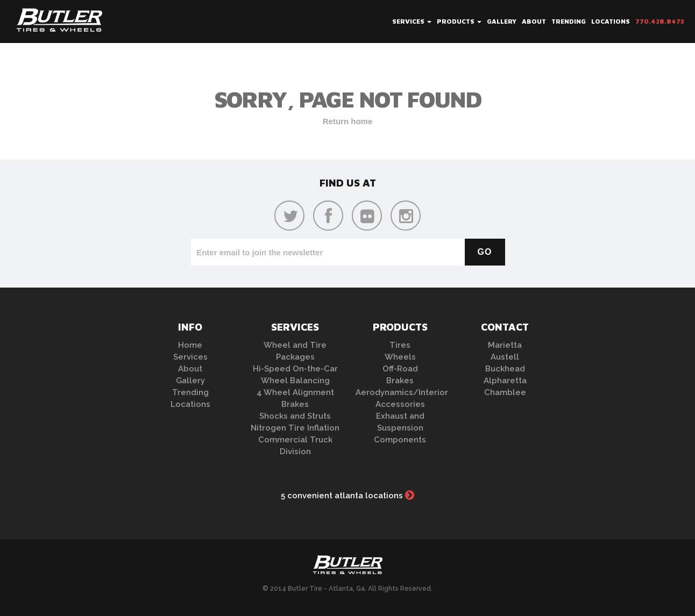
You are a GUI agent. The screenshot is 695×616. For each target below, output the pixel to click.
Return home (348, 121)
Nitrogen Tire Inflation (295, 428)
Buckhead (505, 369)
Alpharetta (505, 381)
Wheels (400, 357)
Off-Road (400, 369)
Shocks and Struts (295, 416)
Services (412, 21)
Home (190, 345)
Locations (611, 21)
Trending (569, 21)
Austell (505, 357)
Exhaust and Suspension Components (400, 428)
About (534, 21)
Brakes (295, 404)
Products (459, 21)
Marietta (505, 345)
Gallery (502, 21)
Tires (400, 345)
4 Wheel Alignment (295, 392)
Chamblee (505, 392)
